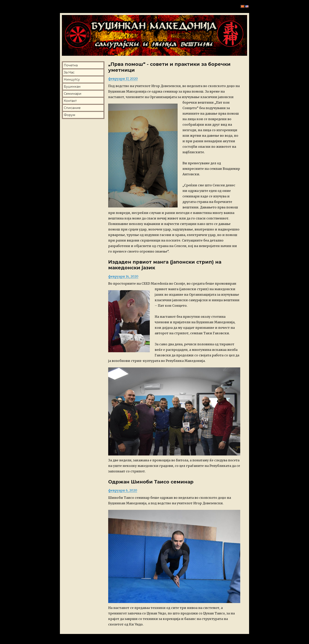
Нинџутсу (72, 79)
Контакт (70, 101)
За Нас (69, 72)
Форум (70, 115)
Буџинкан (72, 87)
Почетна (71, 65)
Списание (72, 108)
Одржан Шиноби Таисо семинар (151, 482)
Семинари (73, 94)
